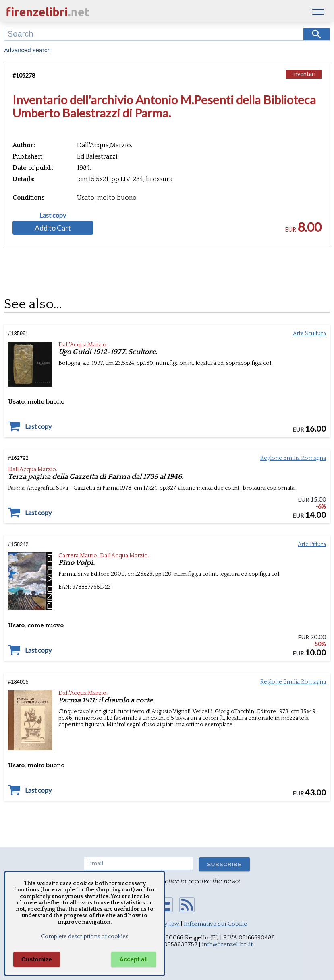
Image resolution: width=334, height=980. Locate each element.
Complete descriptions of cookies (85, 937)
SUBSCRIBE (224, 864)
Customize (37, 959)
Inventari (304, 74)
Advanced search (27, 50)
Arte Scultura (309, 334)
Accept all (134, 959)
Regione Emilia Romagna (293, 458)
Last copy (53, 215)
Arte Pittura (312, 544)
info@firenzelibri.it (227, 944)
